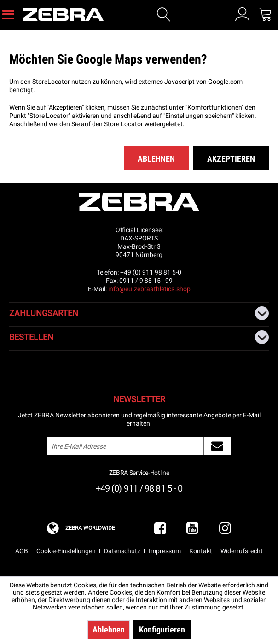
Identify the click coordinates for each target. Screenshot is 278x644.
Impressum (165, 551)
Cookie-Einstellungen (66, 551)
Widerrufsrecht (242, 551)
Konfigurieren (162, 629)
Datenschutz (122, 551)
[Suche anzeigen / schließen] (164, 15)
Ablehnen (156, 159)
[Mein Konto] (242, 14)
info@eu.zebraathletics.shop (149, 289)
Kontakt (201, 551)
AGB (22, 551)
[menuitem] (8, 14)
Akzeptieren (231, 159)
